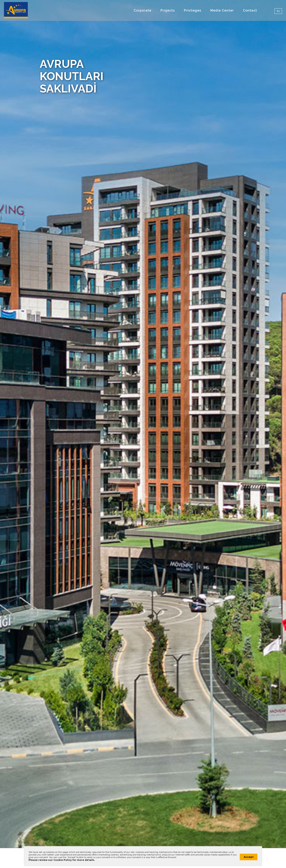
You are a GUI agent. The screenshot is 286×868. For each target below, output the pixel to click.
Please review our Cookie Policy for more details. (62, 860)
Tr (278, 11)
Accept (249, 857)
